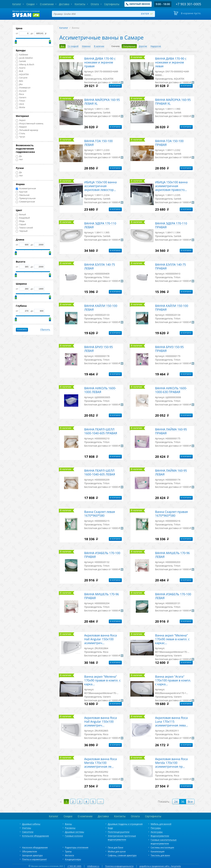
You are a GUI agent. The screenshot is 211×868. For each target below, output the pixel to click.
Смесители (28, 832)
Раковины (70, 828)
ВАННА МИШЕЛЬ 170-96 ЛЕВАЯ (172, 555)
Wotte (20, 107)
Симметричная (25, 202)
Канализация (158, 851)
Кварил (21, 127)
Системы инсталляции (162, 847)
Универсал (23, 88)
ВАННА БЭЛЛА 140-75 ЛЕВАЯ (100, 266)
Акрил (21, 120)
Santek (21, 61)
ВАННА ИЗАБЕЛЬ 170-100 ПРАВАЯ (102, 555)
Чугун (20, 137)
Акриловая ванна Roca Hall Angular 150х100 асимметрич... (101, 639)
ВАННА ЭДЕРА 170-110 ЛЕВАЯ (100, 225)
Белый (21, 214)
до (37, 33)
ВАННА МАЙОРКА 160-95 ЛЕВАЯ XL (102, 102)
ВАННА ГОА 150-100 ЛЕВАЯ (98, 143)
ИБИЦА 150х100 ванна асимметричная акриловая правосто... (171, 186)
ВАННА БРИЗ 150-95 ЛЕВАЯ (99, 349)
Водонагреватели (160, 836)
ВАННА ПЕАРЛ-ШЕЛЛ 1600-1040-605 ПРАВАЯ (101, 431)
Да (19, 156)
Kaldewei (22, 55)
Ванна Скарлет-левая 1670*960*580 (100, 514)
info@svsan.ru (93, 866)
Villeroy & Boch (25, 65)
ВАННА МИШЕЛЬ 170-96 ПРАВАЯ (102, 596)
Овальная (23, 195)
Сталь (21, 133)
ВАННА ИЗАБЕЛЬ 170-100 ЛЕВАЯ (173, 596)
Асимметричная (26, 188)
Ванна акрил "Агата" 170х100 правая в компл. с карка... (173, 680)
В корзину (115, 86)
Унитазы (27, 828)
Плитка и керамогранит (34, 859)
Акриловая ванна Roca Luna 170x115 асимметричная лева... (172, 721)
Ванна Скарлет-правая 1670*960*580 (171, 514)
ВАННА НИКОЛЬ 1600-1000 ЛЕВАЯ (100, 390)
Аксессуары (157, 832)
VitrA (20, 104)
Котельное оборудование (36, 836)
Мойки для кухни (117, 851)
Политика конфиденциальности (119, 866)
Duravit (21, 91)
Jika (19, 84)
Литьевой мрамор (27, 130)
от (23, 33)
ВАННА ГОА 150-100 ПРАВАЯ (169, 143)
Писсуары (156, 828)
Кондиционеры (73, 859)
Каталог (64, 28)
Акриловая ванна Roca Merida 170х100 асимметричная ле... (101, 763)
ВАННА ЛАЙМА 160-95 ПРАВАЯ (171, 431)
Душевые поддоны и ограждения (125, 824)
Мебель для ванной (161, 824)
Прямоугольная (26, 198)
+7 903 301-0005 (74, 866)
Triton (20, 101)
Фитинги (69, 855)
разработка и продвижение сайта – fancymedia (160, 866)
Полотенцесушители (119, 832)
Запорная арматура (32, 855)
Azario (21, 68)
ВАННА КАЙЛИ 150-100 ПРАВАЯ (172, 308)
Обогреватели (30, 851)
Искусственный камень (30, 124)
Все (190, 802)
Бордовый (23, 218)
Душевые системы (75, 832)
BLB (19, 71)
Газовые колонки (74, 836)
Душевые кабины (31, 824)
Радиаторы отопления (77, 847)
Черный (22, 231)
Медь (20, 221)
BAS (19, 81)
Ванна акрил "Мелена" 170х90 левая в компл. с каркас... (172, 639)
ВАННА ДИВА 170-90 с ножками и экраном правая (100, 62)
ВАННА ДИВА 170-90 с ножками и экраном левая (171, 62)
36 (183, 802)
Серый (21, 224)
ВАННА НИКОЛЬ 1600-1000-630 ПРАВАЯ (171, 390)
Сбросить (45, 330)
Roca (20, 94)
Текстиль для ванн (160, 855)
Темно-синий (24, 228)
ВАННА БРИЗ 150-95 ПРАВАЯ (169, 349)
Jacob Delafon (24, 58)
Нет (19, 159)
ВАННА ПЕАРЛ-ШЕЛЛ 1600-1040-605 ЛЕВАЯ (100, 472)
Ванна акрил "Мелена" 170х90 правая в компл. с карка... (102, 680)
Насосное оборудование (35, 847)
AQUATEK (22, 74)
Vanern (21, 97)
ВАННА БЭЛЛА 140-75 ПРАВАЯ (171, 266)
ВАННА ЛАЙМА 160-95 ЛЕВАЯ (171, 472)
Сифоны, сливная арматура (122, 855)
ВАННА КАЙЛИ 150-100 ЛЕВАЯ (101, 308)
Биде (110, 828)
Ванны (68, 824)
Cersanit (22, 78)
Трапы (68, 851)
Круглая (22, 192)
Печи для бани (115, 847)
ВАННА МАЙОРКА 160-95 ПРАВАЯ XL (173, 102)
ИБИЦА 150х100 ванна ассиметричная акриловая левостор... (100, 186)
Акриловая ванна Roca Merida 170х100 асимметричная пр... (171, 763)
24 (176, 802)
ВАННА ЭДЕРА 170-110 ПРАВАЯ (171, 225)
